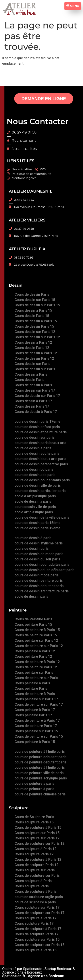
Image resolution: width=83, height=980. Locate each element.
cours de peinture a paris (34, 784)
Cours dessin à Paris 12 (33, 342)
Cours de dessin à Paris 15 (36, 321)
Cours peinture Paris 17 (33, 715)
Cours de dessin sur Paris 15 (37, 305)
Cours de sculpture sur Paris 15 (40, 945)
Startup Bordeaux (58, 969)
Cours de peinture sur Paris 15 (39, 736)
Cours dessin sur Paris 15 (35, 300)
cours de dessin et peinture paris (41, 432)
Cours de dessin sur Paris (35, 369)
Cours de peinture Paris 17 (36, 726)
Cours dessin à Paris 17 (33, 401)
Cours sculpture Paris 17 (34, 923)
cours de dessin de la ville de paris (42, 517)
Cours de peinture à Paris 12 (37, 662)
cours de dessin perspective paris (41, 464)
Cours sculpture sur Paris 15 (37, 833)
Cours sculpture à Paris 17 (36, 918)
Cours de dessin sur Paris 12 (37, 337)
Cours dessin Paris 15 (32, 316)
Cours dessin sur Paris (32, 364)
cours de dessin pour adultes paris (42, 565)
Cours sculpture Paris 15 (34, 822)
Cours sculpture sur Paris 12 (37, 838)
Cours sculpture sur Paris (35, 870)
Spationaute (33, 969)
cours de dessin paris (32, 549)
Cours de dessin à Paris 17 (36, 412)
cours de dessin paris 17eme (38, 421)
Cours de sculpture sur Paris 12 (40, 844)
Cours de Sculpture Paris (34, 817)
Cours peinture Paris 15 (33, 624)
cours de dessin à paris (33, 538)
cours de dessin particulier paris (40, 491)
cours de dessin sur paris (35, 437)
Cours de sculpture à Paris (36, 891)
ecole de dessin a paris (33, 501)
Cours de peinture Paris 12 (36, 667)
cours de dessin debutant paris (39, 586)
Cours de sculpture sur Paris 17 (40, 913)
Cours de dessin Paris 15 (34, 326)
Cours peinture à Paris (32, 683)
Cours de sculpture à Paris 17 (38, 929)
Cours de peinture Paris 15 (36, 635)
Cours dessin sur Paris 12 (35, 332)
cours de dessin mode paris (37, 575)
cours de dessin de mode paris (39, 554)
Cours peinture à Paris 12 (35, 651)
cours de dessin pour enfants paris (42, 480)
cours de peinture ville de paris (39, 773)
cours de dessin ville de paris (38, 485)
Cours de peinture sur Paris (36, 678)
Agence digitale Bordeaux (22, 972)
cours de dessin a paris (33, 448)
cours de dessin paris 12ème (38, 528)
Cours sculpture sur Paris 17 (37, 907)
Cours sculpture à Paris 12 (36, 849)
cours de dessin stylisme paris (39, 543)
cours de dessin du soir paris (37, 559)
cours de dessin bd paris (34, 469)
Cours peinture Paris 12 (33, 656)
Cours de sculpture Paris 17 (37, 934)
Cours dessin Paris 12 (32, 348)
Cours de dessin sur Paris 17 (37, 396)
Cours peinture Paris (31, 688)
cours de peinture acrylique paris (41, 778)
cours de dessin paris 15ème (38, 523)
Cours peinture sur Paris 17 (36, 699)
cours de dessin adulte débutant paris (44, 570)
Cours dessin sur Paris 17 (35, 390)
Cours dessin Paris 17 (32, 406)
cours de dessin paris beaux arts (40, 443)
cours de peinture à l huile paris (40, 752)
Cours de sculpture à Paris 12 (38, 859)
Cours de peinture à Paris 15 (37, 630)
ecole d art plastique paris (35, 496)
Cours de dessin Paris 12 (34, 358)
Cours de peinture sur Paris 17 (39, 704)
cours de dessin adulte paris (37, 453)
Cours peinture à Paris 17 (35, 710)
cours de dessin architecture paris (42, 591)
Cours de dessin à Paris (33, 385)
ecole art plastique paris (34, 512)
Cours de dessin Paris (32, 294)
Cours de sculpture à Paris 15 (38, 828)
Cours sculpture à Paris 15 (36, 950)
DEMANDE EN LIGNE (44, 99)
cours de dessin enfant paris (37, 427)
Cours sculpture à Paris (33, 881)
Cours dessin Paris (29, 380)
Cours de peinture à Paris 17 (37, 720)
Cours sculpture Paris (32, 886)
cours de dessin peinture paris (39, 581)
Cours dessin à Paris (31, 374)
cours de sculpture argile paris (39, 897)
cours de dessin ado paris (35, 475)
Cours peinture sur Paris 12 (36, 640)
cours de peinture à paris (34, 789)
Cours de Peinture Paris (33, 619)
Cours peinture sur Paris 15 (36, 731)
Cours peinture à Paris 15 (35, 742)
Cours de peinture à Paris (35, 694)
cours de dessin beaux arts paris (40, 459)
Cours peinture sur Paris (34, 672)
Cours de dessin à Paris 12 (36, 353)
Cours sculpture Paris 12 (34, 854)
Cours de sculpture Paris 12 (37, 865)
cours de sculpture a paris (35, 902)
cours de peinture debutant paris (41, 757)
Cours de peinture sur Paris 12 (39, 646)
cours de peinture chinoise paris (40, 794)
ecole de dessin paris (31, 597)
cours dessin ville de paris (35, 507)
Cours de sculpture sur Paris (37, 875)
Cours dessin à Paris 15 (33, 310)
